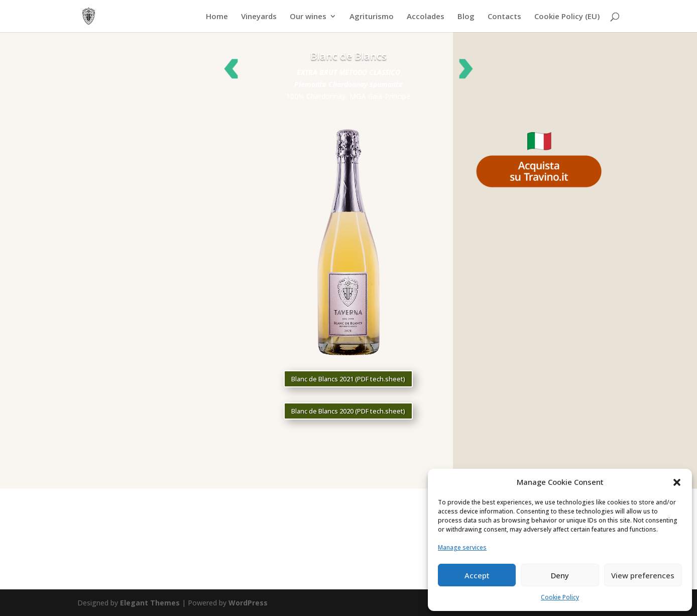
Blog (466, 17)
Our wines (308, 17)
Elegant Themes (150, 603)
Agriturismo (372, 17)
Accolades (426, 17)
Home (217, 17)
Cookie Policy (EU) (567, 17)
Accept (477, 575)
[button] (677, 482)
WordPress (248, 603)
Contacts (504, 17)
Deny (560, 575)
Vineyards (259, 17)
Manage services (462, 547)
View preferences (643, 575)
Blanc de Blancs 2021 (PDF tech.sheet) (348, 379)
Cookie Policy (560, 597)
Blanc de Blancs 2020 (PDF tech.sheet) (348, 411)
